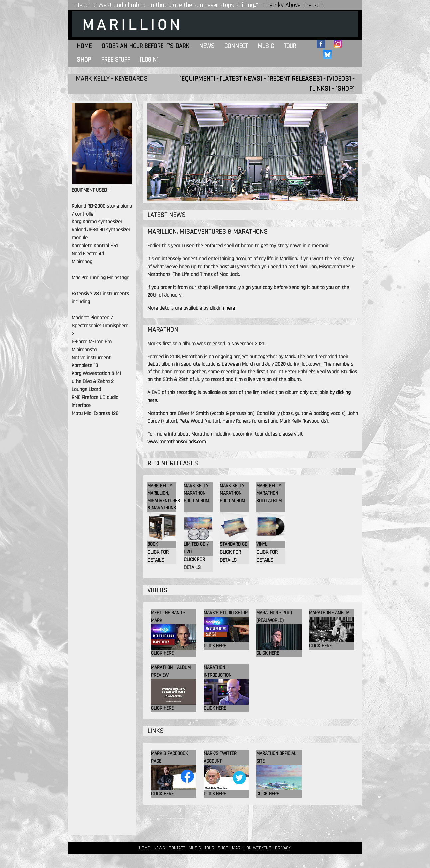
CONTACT (177, 848)
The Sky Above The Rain (294, 5)
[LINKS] (320, 89)
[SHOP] (345, 89)
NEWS (159, 848)
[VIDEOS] (339, 79)
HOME (144, 848)
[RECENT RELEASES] (294, 79)
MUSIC (195, 848)
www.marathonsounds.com (177, 442)
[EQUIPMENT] (197, 79)
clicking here (222, 308)
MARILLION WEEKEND (252, 848)
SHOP (223, 848)
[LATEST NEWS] (241, 79)
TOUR (209, 848)
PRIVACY (283, 848)
